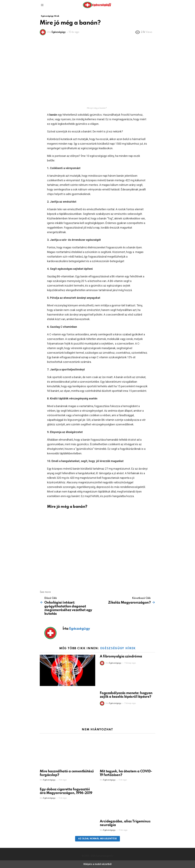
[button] (42, 5)
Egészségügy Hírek (118, 648)
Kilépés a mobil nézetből (97, 864)
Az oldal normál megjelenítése (97, 839)
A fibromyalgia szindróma (121, 657)
